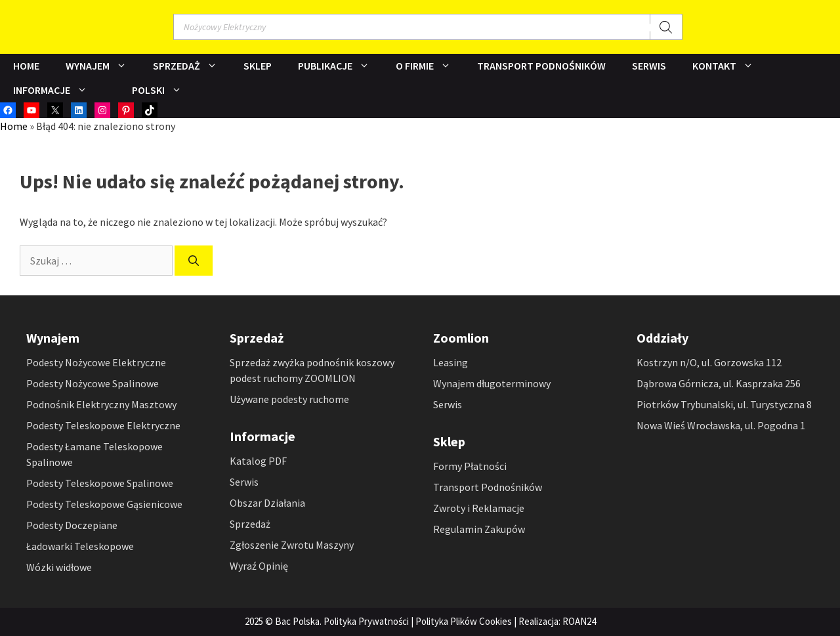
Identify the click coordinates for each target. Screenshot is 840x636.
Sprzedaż (192, 66)
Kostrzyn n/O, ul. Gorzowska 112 (709, 362)
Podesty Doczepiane (72, 525)
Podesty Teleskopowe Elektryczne (103, 425)
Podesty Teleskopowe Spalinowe (100, 483)
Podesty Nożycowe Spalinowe (93, 383)
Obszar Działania (267, 503)
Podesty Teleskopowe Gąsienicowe (104, 504)
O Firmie (430, 66)
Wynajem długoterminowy (492, 383)
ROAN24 (579, 621)
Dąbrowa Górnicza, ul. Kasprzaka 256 (719, 383)
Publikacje (340, 66)
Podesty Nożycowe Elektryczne (96, 362)
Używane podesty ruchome (289, 399)
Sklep (258, 66)
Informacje (57, 90)
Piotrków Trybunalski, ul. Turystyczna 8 (724, 404)
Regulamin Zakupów (479, 529)
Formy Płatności (470, 466)
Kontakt (729, 66)
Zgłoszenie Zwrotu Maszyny (292, 545)
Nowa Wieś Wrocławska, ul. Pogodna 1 (721, 425)
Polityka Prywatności (366, 621)
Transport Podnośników (541, 66)
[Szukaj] (666, 27)
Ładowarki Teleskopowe (80, 546)
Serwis (649, 66)
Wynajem (103, 66)
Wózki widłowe (59, 567)
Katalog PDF (258, 461)
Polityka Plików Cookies (464, 621)
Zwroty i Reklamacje (479, 508)
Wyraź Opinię (259, 566)
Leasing (451, 362)
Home (26, 66)
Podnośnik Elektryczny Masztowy (101, 404)
